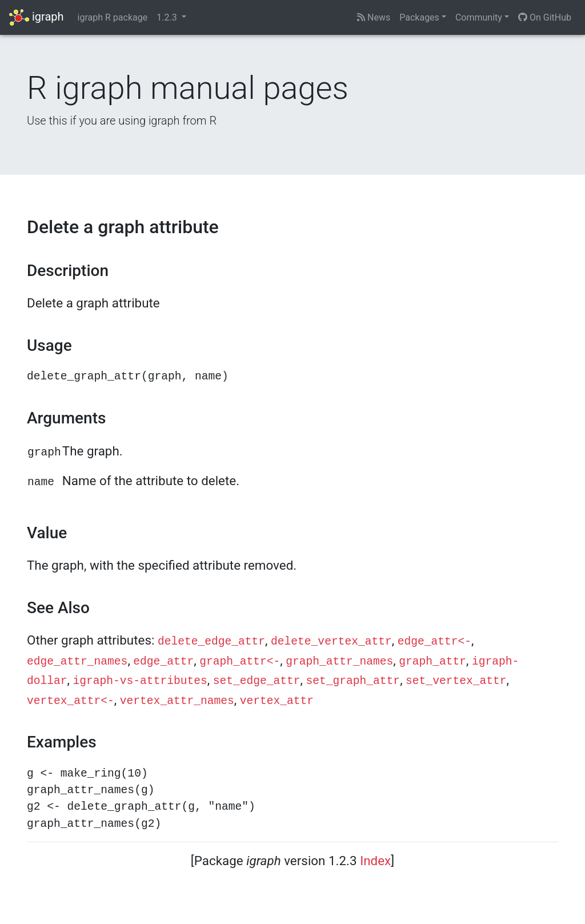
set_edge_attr (257, 681)
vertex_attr (277, 701)
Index (375, 861)
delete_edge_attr (211, 642)
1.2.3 (168, 17)
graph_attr (432, 662)
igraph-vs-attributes (140, 681)
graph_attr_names (339, 662)
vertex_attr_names (177, 701)
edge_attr (163, 662)
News (374, 17)
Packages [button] (419, 17)
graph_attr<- (240, 662)
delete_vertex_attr (331, 642)
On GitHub (545, 17)
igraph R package (113, 17)
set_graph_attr (353, 681)
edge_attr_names (77, 662)
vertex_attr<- (71, 701)
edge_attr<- (434, 642)
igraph (37, 17)
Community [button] (479, 17)
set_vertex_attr (456, 681)
